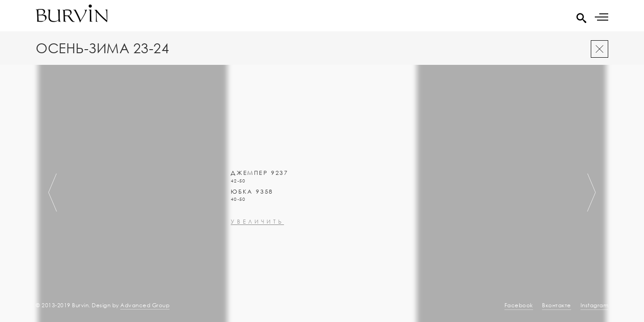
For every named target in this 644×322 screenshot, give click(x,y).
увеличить (257, 276)
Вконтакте (557, 305)
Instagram (595, 305)
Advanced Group (145, 305)
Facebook (519, 305)
